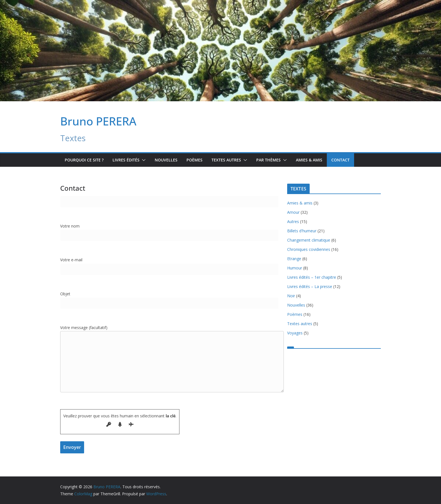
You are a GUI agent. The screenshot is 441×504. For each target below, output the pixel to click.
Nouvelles (166, 160)
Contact (340, 160)
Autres (293, 221)
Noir (291, 296)
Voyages (295, 333)
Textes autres (300, 324)
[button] (143, 160)
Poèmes (194, 160)
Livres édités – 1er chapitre (312, 277)
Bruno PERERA (98, 121)
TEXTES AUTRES (226, 160)
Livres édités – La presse (310, 286)
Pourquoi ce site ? (84, 160)
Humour (295, 268)
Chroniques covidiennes (309, 249)
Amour (293, 212)
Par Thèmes (268, 160)
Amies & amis (309, 160)
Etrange (294, 259)
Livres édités (126, 160)
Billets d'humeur (302, 231)
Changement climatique (309, 240)
